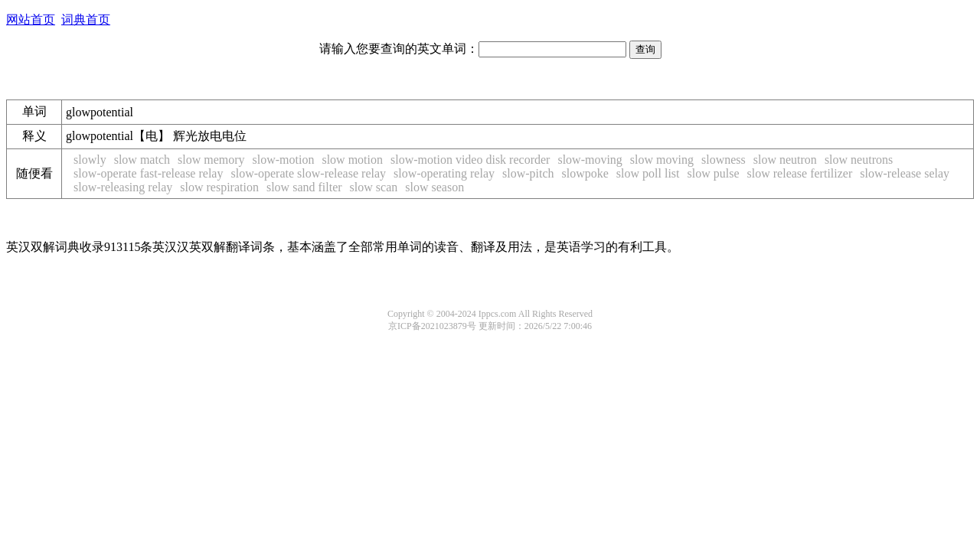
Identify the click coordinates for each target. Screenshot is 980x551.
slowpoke (585, 173)
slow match (142, 160)
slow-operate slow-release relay (308, 173)
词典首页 (86, 20)
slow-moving (590, 160)
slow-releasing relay (123, 187)
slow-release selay (905, 173)
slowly (90, 160)
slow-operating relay (444, 173)
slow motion (352, 160)
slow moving (662, 160)
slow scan (374, 187)
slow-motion (284, 160)
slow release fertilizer (800, 173)
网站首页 (31, 20)
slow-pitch (528, 173)
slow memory (211, 160)
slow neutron (785, 160)
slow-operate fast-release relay (148, 173)
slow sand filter (304, 187)
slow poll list (648, 173)
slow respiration (219, 187)
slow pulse (714, 173)
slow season (434, 187)
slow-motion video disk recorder (470, 160)
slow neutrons (859, 160)
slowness (724, 160)
